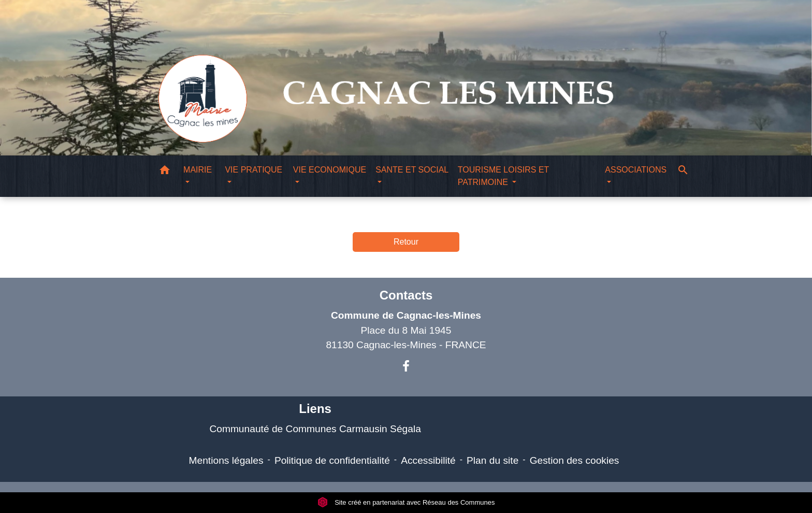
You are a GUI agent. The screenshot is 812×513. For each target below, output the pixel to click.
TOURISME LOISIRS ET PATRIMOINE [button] (503, 176)
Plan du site (492, 460)
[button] (165, 172)
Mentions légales (226, 460)
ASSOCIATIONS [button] (636, 170)
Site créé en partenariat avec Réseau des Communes (406, 502)
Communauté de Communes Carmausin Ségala (315, 429)
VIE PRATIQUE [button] (253, 170)
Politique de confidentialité (332, 460)
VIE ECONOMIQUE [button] (330, 170)
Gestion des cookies (575, 460)
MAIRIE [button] (198, 170)
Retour (406, 242)
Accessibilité (428, 460)
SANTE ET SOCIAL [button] (412, 170)
